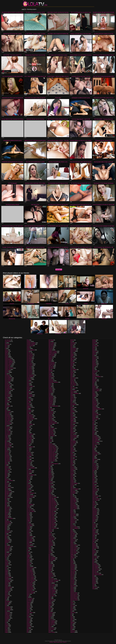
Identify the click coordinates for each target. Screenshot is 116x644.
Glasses (28, 606)
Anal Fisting (7, 386)
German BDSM (30, 572)
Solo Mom (94, 358)
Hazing (50, 360)
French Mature (30, 541)
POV (71, 402)
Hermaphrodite (51, 364)
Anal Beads (7, 375)
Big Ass (6, 486)
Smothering (95, 343)
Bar (6, 465)
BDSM (6, 448)
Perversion (73, 426)
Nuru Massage (73, 370)
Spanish (94, 363)
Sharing (72, 587)
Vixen (93, 538)
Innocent (50, 415)
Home (50, 378)
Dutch (28, 430)
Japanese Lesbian (52, 451)
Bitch (6, 503)
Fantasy (28, 479)
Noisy (72, 361)
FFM (28, 469)
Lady (49, 483)
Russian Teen (73, 554)
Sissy (72, 617)
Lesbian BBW (51, 499)
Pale (71, 409)
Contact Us (65, 642)
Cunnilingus (29, 379)
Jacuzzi (50, 441)
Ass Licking (7, 429)
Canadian (7, 565)
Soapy (94, 347)
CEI (6, 559)
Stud (93, 398)
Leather (50, 492)
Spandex (94, 361)
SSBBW (72, 555)
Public (72, 488)
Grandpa (28, 620)
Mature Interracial (52, 593)
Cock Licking (7, 607)
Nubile (72, 364)
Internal (50, 419)
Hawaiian (50, 358)
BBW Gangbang (8, 444)
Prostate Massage (74, 483)
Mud (71, 341)
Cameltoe (7, 562)
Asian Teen (7, 424)
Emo (28, 445)
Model (50, 617)
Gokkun (28, 611)
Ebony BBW (29, 437)
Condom (6, 620)
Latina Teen (51, 489)
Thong (94, 451)
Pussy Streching (74, 507)
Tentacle (94, 447)
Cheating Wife (8, 580)
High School (51, 368)
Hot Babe (50, 389)
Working (94, 579)
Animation (7, 399)
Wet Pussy (94, 556)
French (28, 535)
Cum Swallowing (30, 375)
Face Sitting (29, 472)
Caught (6, 573)
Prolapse (72, 481)
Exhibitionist (29, 458)
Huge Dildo (51, 400)
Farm (28, 481)
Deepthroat (29, 392)
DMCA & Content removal (58, 642)
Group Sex (29, 627)
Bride (6, 537)
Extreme (28, 465)
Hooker (50, 384)
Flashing (28, 517)
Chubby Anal (7, 589)
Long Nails (51, 545)
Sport (93, 370)
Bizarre (6, 504)
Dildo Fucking (29, 395)
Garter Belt (29, 563)
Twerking (94, 504)
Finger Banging (30, 504)
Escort (28, 450)
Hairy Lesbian (51, 343)
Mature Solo (51, 594)
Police (72, 461)
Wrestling (94, 583)
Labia (50, 479)
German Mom (29, 586)
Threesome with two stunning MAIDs (104, 140)
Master (50, 577)
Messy (50, 599)
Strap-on (94, 388)
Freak (28, 533)
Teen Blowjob (95, 437)
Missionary (51, 613)
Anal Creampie (8, 379)
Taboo (93, 423)
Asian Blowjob (8, 416)
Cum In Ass (29, 363)
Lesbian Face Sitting (53, 504)
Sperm (94, 367)
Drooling (28, 426)
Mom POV (51, 625)
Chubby (6, 586)
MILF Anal (51, 556)
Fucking (28, 545)
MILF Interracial (52, 559)
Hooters (50, 385)
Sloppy (72, 627)
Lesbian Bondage (52, 502)
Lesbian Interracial (52, 510)
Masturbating (51, 579)
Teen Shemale (95, 444)
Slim (71, 625)
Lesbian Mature (52, 514)
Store (93, 384)
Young (94, 589)
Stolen (94, 382)
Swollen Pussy (95, 419)
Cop (6, 622)
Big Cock (7, 490)
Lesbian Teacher (52, 525)
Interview (50, 424)
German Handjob (30, 579)
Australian (7, 438)
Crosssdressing (30, 346)
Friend (28, 542)
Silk (71, 614)
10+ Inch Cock (8, 340)
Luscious (50, 552)
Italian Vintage (51, 436)
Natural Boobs (73, 349)
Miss (49, 611)
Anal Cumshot (8, 381)
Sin (71, 615)
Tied (93, 457)
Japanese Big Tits (52, 447)
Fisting (28, 514)
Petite (72, 429)
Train (93, 485)
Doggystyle (29, 407)
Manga (50, 569)
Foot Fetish (29, 524)
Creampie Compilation (31, 343)
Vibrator (94, 531)
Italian (50, 427)
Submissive (95, 403)
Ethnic (28, 451)
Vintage (94, 533)
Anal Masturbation (8, 389)
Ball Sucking (7, 461)
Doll (27, 409)
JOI (49, 438)
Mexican (50, 601)
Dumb (28, 427)
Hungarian (51, 403)
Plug (71, 452)
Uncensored (95, 510)
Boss (6, 530)
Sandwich (72, 558)
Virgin (93, 535)
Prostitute (72, 485)
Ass (6, 426)
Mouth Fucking (51, 632)
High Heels (51, 367)
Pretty (72, 475)
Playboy (72, 448)
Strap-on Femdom (96, 389)
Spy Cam (94, 372)
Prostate (72, 482)
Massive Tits (51, 576)
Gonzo (28, 614)
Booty (6, 528)
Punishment (73, 493)
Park (71, 413)
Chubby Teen (7, 590)
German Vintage (30, 593)
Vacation (94, 524)
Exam (28, 457)
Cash (6, 569)
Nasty (72, 347)
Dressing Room (30, 424)
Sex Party (72, 582)
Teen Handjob (95, 440)
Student (94, 399)
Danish (28, 389)
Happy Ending (51, 354)
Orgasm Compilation (74, 393)
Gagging (28, 556)
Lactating (50, 482)
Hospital (50, 388)
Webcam (94, 551)
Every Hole (29, 454)
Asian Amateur (8, 412)
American (7, 372)
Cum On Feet (29, 372)
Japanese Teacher (52, 458)
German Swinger (30, 589)
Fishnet (28, 513)
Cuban (28, 347)
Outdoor (72, 398)
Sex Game (73, 580)
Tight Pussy (95, 459)
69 (5, 349)
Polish (72, 462)
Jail (49, 443)
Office (72, 375)
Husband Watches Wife (53, 406)
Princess (72, 476)
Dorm (28, 413)
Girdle (28, 596)
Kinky (50, 472)
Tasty (93, 427)
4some (6, 347)
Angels (6, 398)
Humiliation (51, 402)
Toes (93, 474)
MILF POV (51, 561)
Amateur (6, 357)
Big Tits (6, 496)
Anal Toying (7, 396)
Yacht (93, 584)
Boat (6, 520)
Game (28, 558)
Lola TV (24, 9)
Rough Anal (73, 540)
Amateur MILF (8, 365)
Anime (6, 400)
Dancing (28, 388)
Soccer (94, 349)
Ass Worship (7, 434)
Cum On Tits (29, 374)
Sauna (72, 561)
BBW (6, 441)
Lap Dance (51, 485)
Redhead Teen (73, 520)
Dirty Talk (29, 399)
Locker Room (51, 540)
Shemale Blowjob (74, 599)
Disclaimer (51, 642)
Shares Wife (73, 586)
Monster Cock (51, 628)
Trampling (94, 486)
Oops (72, 386)
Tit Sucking (94, 469)
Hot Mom (50, 391)
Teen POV (94, 443)
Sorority (94, 360)
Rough (72, 538)
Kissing (50, 474)
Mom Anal (50, 620)
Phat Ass (72, 430)
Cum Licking (29, 368)
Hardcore (50, 357)
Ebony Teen (29, 441)
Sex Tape (72, 583)
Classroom (7, 596)
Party (71, 416)
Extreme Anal (29, 466)
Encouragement (30, 447)
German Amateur (30, 568)
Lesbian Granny (52, 507)
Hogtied (50, 374)
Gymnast (28, 629)
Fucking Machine (30, 547)
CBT (6, 558)
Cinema (6, 593)
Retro (72, 524)
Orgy (71, 395)
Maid (49, 563)
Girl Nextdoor (29, 600)
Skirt (71, 621)
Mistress (50, 614)
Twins (93, 506)
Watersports (95, 548)
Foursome (29, 531)
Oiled (71, 377)
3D (5, 343)
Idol (49, 407)
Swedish (94, 410)
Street (93, 392)
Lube (50, 549)
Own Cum (72, 399)
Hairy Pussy (51, 346)
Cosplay (6, 625)
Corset (6, 624)
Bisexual (6, 502)
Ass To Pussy (7, 433)
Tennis (94, 445)
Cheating (7, 579)
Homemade (51, 381)
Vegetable (94, 530)
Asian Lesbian (8, 420)
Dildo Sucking (29, 396)
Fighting (28, 500)
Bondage (7, 524)
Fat (27, 483)
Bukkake (7, 542)
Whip (93, 559)
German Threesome (31, 592)
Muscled (72, 344)
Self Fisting (73, 573)
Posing (72, 471)
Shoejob (72, 603)
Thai (93, 448)
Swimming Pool (95, 415)
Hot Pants (50, 392)
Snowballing (95, 346)
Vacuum (94, 525)
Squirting (94, 375)
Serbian (72, 579)
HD (27, 632)
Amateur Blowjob (8, 360)
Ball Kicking (7, 458)
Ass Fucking (7, 427)
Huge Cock (51, 399)
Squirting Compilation (96, 377)
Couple (6, 631)
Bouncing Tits (7, 531)
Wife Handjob (95, 568)
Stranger (94, 386)
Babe (6, 450)
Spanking (94, 364)
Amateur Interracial (9, 363)
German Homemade (31, 580)
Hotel (50, 393)
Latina (50, 488)
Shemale (72, 592)
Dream (28, 422)
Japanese (50, 444)
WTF (93, 542)
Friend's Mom (29, 544)
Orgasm (72, 392)
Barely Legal (7, 469)
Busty (6, 545)
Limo (49, 533)
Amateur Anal (7, 358)
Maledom (50, 566)
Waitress (94, 544)
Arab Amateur (8, 406)
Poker (72, 458)
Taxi (93, 430)
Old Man (72, 381)
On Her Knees (73, 385)
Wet (93, 555)
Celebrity (7, 575)
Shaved (72, 589)
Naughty (72, 354)
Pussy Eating (73, 499)
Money (50, 627)
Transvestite (95, 490)
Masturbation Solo (52, 582)
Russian (72, 544)
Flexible (28, 518)
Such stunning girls (12, 183)
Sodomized (94, 351)
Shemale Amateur (74, 593)
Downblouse (29, 420)
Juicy (50, 469)
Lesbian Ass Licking (52, 497)
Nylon (72, 371)
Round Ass (73, 541)
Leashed (50, 490)
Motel (50, 631)
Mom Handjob (51, 622)
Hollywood (51, 377)
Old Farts (72, 379)
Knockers (50, 476)
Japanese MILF (52, 452)
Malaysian (51, 565)
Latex (50, 486)
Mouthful (72, 340)
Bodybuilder (7, 521)
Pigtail (72, 440)
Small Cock (73, 631)
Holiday (50, 375)
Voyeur (94, 541)
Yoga (93, 586)
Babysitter (7, 451)
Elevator (28, 444)
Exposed (28, 464)
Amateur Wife (8, 370)
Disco (28, 402)
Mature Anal (51, 587)
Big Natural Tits (8, 492)
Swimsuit (94, 416)
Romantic (72, 537)
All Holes (7, 356)
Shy (71, 611)
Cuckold (28, 349)
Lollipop (50, 541)
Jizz (49, 466)
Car (6, 566)
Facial (28, 474)
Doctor (28, 405)
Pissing (72, 445)
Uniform (94, 516)
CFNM (6, 561)
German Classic (30, 575)
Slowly (72, 628)
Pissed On (72, 444)
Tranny (94, 488)
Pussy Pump (73, 504)
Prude (72, 486)
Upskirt (94, 520)
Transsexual (95, 489)
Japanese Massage (52, 454)
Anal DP (6, 382)
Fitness (28, 516)
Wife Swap (94, 572)
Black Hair (7, 511)
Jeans (50, 462)
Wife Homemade (96, 569)
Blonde (6, 514)
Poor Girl (72, 466)
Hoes (50, 372)
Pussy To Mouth (74, 509)
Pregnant (72, 474)
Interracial (50, 420)
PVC (71, 406)
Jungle (50, 471)
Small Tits (72, 632)
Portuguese (73, 469)
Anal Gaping (7, 388)
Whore (94, 561)
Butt (6, 552)
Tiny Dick (94, 464)
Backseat (7, 454)
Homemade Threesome (53, 382)
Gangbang (29, 559)
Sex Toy (72, 584)
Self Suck (72, 576)
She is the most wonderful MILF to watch (35, 162)
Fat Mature (29, 486)
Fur (27, 551)
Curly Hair (29, 382)
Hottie (50, 395)
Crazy (28, 340)
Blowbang (7, 516)
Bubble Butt (7, 541)
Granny (28, 621)
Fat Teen (28, 488)
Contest (6, 621)
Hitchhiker (50, 371)
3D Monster (7, 344)
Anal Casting (7, 377)
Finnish (28, 507)
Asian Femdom (8, 417)
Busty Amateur (8, 547)
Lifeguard (50, 531)
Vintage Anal (95, 534)
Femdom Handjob (30, 496)
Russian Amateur (74, 545)
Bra (6, 534)
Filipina (28, 502)
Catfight (6, 572)
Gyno (28, 631)
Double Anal (29, 415)
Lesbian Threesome (52, 528)
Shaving (72, 590)
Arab (6, 405)
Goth (28, 617)
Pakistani (72, 407)
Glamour (28, 604)
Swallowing (94, 407)
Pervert (72, 427)
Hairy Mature (51, 344)
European (29, 452)
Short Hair (72, 606)
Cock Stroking (8, 608)
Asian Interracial (8, 419)
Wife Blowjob (95, 565)
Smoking (94, 340)
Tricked (94, 495)
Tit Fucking (94, 466)
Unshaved (94, 518)
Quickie (72, 511)
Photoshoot (73, 433)
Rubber (72, 542)
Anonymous (7, 402)
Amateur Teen (8, 367)
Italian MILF (51, 431)
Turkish (94, 503)
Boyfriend (7, 533)
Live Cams (51, 537)
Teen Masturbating (96, 441)
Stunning (94, 400)
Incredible (50, 409)
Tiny (93, 462)
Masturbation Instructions (53, 580)
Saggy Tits (72, 556)
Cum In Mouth (29, 364)
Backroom (7, 452)
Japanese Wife (51, 461)
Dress (28, 423)
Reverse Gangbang (74, 528)
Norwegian (73, 363)
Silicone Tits (73, 613)
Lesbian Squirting (52, 524)
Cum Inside (29, 367)
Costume (7, 627)
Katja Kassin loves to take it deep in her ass (104, 98)
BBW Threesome (8, 447)
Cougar (6, 629)
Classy (6, 597)
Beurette (6, 485)
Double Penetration (31, 419)
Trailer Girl (94, 483)
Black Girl (7, 510)
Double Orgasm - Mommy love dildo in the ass (58, 76)
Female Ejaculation (30, 493)
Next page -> (59, 270)
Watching (94, 547)
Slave (72, 624)
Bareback (7, 466)
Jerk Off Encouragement (53, 464)
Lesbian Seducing (52, 521)
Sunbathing (95, 405)
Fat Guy (28, 485)
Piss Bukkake (73, 441)
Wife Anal (94, 563)
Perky (72, 424)
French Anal (29, 538)
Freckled (28, 534)
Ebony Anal (29, 436)
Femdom (28, 495)
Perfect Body (73, 423)
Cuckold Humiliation (31, 350)
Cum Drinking (29, 357)
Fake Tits (29, 476)
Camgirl (6, 563)
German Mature (30, 584)
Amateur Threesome (9, 368)
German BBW (29, 570)
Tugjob (94, 502)
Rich (71, 530)
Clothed (6, 604)
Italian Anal (51, 430)
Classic (6, 594)
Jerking (50, 465)
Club (6, 606)
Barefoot (6, 468)
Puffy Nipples (73, 492)
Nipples (72, 360)
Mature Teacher (52, 596)
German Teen (29, 590)
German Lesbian (30, 582)
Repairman (73, 521)
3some (6, 346)
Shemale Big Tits (74, 597)
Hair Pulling (51, 340)
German (28, 566)
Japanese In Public (52, 450)
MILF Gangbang (52, 558)
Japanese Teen (52, 459)
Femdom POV (30, 497)
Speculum (94, 365)
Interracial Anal (51, 422)
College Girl (7, 613)
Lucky (50, 551)
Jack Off (50, 440)
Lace (49, 481)
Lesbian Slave (51, 523)
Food (28, 523)
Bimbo (6, 500)
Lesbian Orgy (51, 518)
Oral (71, 389)
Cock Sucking (8, 610)
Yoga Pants (95, 587)
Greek (28, 622)
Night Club (72, 358)
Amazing (7, 371)
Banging (6, 464)
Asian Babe (7, 415)
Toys (93, 482)
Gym (28, 628)
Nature (72, 353)
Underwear (94, 513)
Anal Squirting (8, 395)
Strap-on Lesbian (96, 391)
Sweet (93, 412)
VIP (93, 523)
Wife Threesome (96, 573)
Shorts (72, 607)
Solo (93, 356)
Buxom (6, 556)
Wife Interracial (95, 570)
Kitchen (50, 475)
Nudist (72, 365)
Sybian (94, 420)
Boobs (6, 525)
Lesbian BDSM (51, 500)
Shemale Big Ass (74, 594)
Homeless (50, 379)
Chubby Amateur (8, 587)
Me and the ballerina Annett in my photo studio (12, 12)
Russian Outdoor (74, 552)
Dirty (28, 398)
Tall (93, 424)
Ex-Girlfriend (29, 455)
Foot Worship (29, 525)
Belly (6, 482)
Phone (72, 431)
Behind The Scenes (9, 481)
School (72, 563)
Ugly (93, 507)
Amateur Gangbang (9, 361)
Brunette (6, 540)
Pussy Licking (73, 502)
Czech (28, 385)
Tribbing (94, 492)
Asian (6, 410)
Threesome (95, 452)
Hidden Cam (51, 365)
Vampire (94, 527)
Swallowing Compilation (97, 409)
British (6, 538)
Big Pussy (7, 495)
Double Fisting (30, 417)
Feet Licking (29, 490)
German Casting (30, 573)
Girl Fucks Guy (30, 599)
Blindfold (7, 513)
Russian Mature (74, 549)
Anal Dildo (7, 384)
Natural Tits (73, 351)
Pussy (72, 496)
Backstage (7, 455)
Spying (94, 374)
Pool (71, 465)
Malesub (50, 568)
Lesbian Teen (51, 527)
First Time (29, 509)
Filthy (28, 503)
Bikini (6, 499)
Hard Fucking (51, 356)
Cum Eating (29, 358)
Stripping (94, 395)
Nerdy (72, 357)
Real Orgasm (73, 516)
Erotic (28, 448)
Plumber (72, 454)
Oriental (72, 396)
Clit (5, 600)
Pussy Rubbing (73, 506)
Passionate (73, 417)
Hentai (50, 361)
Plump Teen (73, 457)
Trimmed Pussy (95, 496)
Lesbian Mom (51, 516)
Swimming (94, 413)
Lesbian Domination (52, 503)
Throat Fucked (95, 454)
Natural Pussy (73, 350)
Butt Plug (7, 555)
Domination (29, 410)
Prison (72, 478)
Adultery (6, 353)
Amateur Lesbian (8, 364)
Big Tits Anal (7, 497)
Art (5, 409)
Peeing (72, 419)
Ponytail (72, 464)
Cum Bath (29, 353)
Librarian (50, 530)
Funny (28, 549)
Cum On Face (29, 371)
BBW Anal (7, 443)
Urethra (94, 521)
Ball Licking (7, 459)
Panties (72, 410)
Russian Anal (73, 547)
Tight (93, 458)
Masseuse (51, 575)
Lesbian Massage (52, 513)
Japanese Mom (52, 457)
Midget (50, 603)
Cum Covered (29, 354)
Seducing (72, 569)
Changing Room (8, 577)
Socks (93, 350)
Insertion (50, 416)
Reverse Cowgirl (74, 527)
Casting (6, 570)
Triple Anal (94, 497)
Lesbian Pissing (52, 520)
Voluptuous (94, 540)
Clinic (6, 599)
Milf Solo (50, 604)
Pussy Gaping (73, 500)
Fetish (28, 499)
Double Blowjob (30, 416)
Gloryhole (29, 607)
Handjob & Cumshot (52, 351)
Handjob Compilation (53, 353)
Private (72, 479)
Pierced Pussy (73, 437)
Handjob (50, 350)
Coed (6, 611)
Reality (72, 517)
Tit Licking (94, 468)
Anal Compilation (8, 378)
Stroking (94, 396)
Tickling (94, 455)
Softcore (94, 353)
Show (72, 608)
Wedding (94, 552)
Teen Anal (94, 436)
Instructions (51, 417)
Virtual (94, 537)
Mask (50, 572)
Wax (93, 549)
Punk (71, 495)
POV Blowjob (73, 405)
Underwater (95, 511)
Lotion (50, 547)
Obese (72, 374)
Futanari (28, 552)
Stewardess (95, 379)
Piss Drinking (73, 443)
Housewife (51, 396)
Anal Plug (7, 392)
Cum (28, 351)
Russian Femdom (74, 548)
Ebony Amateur (30, 434)
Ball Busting (7, 457)
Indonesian (51, 413)
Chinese (6, 583)
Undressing (95, 514)
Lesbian (50, 495)
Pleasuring (73, 451)
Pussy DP (72, 497)
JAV (49, 437)
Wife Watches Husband (97, 575)
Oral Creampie (73, 391)
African (6, 354)
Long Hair (50, 542)
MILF (50, 555)
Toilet (93, 475)
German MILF (29, 583)
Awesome (7, 440)
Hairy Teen (51, 347)
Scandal (72, 562)
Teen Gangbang (95, 438)
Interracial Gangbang (53, 423)
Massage (50, 573)
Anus (6, 403)
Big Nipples (7, 493)
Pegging (72, 420)
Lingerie (50, 534)
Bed (6, 478)
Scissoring (72, 565)
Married (50, 570)
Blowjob (6, 517)
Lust (49, 554)
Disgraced (29, 403)
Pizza (72, 447)
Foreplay (28, 528)
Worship (94, 582)
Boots (6, 527)
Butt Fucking (7, 554)
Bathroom (7, 472)
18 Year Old (7, 341)
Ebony (28, 433)
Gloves (28, 608)
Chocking (7, 584)
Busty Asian (7, 548)
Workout (94, 580)
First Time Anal (30, 510)
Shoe (71, 601)
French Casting (30, 540)
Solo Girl (94, 357)
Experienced (29, 461)
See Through (73, 570)
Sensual (72, 577)
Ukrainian (94, 509)
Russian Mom (73, 551)
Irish (49, 426)
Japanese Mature (52, 455)
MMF (50, 562)
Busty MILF (7, 549)
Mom (50, 618)
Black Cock (7, 509)
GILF (28, 554)
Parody (72, 415)
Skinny (72, 620)
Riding (72, 531)
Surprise (94, 406)
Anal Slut (7, 393)
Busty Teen (7, 551)
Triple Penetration (96, 499)
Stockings (94, 381)
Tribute (94, 493)
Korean (50, 478)
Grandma (29, 618)
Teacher (94, 431)
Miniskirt (50, 608)
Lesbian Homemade (52, 509)
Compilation (7, 618)
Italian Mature (51, 433)
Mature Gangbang (52, 590)
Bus (6, 544)
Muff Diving (73, 343)
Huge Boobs (51, 398)
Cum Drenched (30, 356)
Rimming (72, 533)
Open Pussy (73, 388)
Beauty (6, 475)
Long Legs (51, 544)
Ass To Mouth (7, 431)
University (94, 517)
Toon (93, 478)
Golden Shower (30, 613)
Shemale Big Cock (74, 596)
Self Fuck (72, 575)
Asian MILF (7, 422)
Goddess (28, 610)
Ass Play (7, 430)
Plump (72, 455)
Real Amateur (73, 514)
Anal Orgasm (7, 391)
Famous (28, 478)
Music (72, 346)
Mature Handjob (52, 592)
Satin (71, 559)
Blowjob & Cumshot (9, 518)
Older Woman (73, 384)
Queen (72, 510)
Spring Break (95, 371)
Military (50, 606)
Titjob (93, 471)
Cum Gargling (29, 360)
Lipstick (50, 535)
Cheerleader (7, 582)
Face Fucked (29, 471)
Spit (93, 368)
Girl (27, 597)
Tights (93, 461)
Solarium (94, 354)
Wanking (94, 545)
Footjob (28, 527)
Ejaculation (29, 443)
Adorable (7, 351)
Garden (28, 562)
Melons (50, 597)
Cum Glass (29, 361)
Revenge (72, 525)
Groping (28, 625)
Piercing (72, 438)
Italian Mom (51, 434)
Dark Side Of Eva (35, 205)
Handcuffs (51, 349)
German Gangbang (31, 577)
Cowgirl (6, 632)
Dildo (28, 393)
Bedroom (7, 479)
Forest (28, 530)
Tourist (94, 481)
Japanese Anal (51, 445)
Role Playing (73, 534)
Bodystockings (8, 523)
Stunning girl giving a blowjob (12, 205)
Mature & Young (52, 584)
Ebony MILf (29, 440)
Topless (94, 479)
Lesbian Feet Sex (52, 506)
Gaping (28, 561)
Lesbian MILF (51, 511)
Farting (28, 482)
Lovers (50, 548)
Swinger (94, 417)
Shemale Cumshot (74, 600)
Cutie (28, 384)
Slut (71, 629)
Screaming (73, 566)
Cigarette (7, 592)
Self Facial (72, 572)
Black (6, 506)
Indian (50, 410)
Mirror (50, 610)
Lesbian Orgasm (52, 517)
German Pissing (30, 587)
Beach (6, 474)
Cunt (28, 381)
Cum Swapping (30, 377)
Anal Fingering (8, 385)
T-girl (93, 422)
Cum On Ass (29, 370)
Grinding (28, 624)
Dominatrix (29, 412)
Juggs (50, 468)
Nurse (72, 368)
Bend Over (7, 483)
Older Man (72, 382)
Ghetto (28, 594)
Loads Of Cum (51, 538)
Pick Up (72, 434)
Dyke (28, 431)
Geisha (28, 565)
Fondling (28, 521)
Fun (27, 548)
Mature (50, 583)
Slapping (72, 622)
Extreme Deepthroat (31, 468)
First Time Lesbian (30, 511)
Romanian (72, 535)
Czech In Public (30, 386)
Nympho (72, 372)
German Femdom (30, 576)
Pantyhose (73, 412)
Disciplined (29, 400)
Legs (49, 493)
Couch (6, 628)
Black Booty (7, 507)
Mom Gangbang (52, 621)
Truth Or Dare (95, 500)
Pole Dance (73, 459)
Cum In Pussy (29, 365)
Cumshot (28, 378)
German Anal (29, 569)
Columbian (7, 615)
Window (94, 577)
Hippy (50, 370)
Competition (7, 617)
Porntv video (58, 98)
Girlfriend (29, 603)
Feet (28, 489)
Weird (93, 554)
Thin (93, 450)
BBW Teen (7, 445)
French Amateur (30, 537)
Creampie (29, 341)
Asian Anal (7, 413)
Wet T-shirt (94, 558)
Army (6, 407)
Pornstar (72, 468)
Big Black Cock (8, 488)
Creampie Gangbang (31, 344)
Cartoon (6, 568)
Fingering (29, 506)
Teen (93, 434)
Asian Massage (8, 423)
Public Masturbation (74, 489)
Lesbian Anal (51, 496)
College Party (7, 614)
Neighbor (72, 356)
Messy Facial (51, 600)
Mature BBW (51, 589)
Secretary (72, 568)
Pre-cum (72, 472)
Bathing (6, 471)
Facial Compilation (30, 475)
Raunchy (72, 513)
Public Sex (73, 490)
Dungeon (29, 429)
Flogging (28, 520)
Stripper (94, 393)
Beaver (6, 476)
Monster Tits (51, 629)
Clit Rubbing (7, 601)
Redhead (72, 518)
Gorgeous (29, 615)
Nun (71, 367)
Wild (93, 576)
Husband (50, 405)
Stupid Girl (94, 402)
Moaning (50, 615)
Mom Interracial (52, 624)
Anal (6, 374)
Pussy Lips (73, 503)
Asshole (6, 436)
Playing (72, 450)
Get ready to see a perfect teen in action (58, 55)
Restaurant (73, 523)
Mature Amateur (52, 586)
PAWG (72, 400)
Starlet (94, 378)
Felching (28, 492)
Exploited (29, 462)
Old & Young (73, 378)
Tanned (94, 426)
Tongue (94, 476)
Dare (28, 391)
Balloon (6, 462)
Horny (50, 386)
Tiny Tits (94, 465)
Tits (93, 472)
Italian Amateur (51, 429)
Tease (93, 433)
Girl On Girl (29, 601)
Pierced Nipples (74, 436)
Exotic (28, 459)
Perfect (72, 422)
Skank (72, 618)
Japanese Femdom (52, 448)
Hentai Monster (52, 363)
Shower (72, 610)
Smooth (94, 341)
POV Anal (72, 403)
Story (93, 385)
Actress (6, 350)
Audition (6, 437)
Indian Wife (51, 412)
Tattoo (93, 429)
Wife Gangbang (95, 566)
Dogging (28, 406)
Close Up (7, 603)
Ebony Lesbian (30, 438)
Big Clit (6, 489)
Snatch (94, 344)
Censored (7, 576)
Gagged (28, 555)
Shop (71, 604)
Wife (93, 562)
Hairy (50, 341)
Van (93, 528)
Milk (49, 607)
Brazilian (7, 535)
